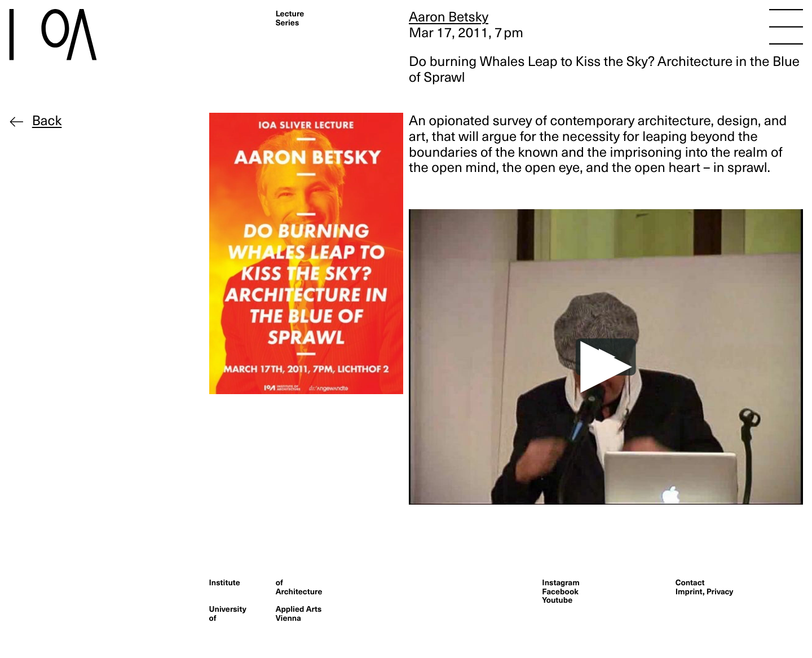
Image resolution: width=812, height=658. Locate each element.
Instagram (561, 582)
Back (47, 121)
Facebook (560, 591)
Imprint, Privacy (705, 591)
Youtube (557, 600)
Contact (690, 582)
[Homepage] (73, 35)
